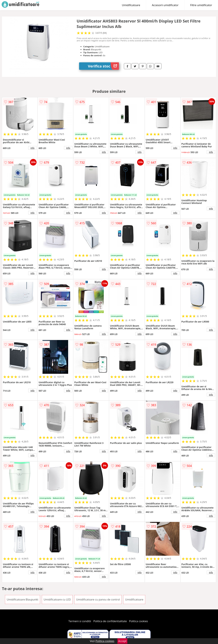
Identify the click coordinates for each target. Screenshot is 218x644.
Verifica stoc (103, 66)
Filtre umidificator (201, 5)
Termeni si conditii (80, 621)
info (32, 148)
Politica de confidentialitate (110, 621)
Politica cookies (139, 621)
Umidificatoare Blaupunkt (23, 600)
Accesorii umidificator (165, 5)
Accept (122, 641)
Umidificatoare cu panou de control (98, 600)
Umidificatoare (131, 5)
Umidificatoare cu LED (57, 600)
